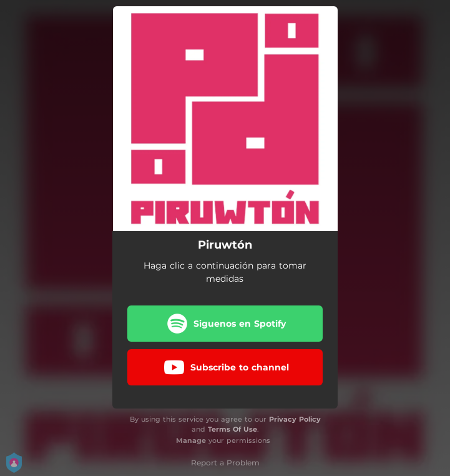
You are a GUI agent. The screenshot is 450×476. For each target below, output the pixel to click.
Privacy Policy (295, 419)
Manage (191, 440)
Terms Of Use (232, 429)
